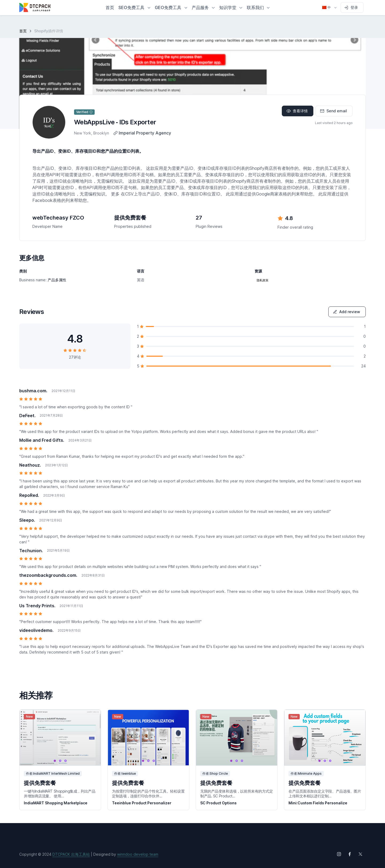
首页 (23, 31)
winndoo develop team (138, 854)
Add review (346, 312)
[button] (134, 7)
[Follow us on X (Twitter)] (360, 854)
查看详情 (297, 111)
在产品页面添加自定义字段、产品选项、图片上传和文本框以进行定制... (325, 794)
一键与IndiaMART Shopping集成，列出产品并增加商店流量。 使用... (59, 794)
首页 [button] (110, 7)
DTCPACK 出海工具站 (71, 854)
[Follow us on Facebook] (350, 854)
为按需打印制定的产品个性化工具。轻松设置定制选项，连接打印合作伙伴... (148, 794)
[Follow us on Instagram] (339, 854)
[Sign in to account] (352, 7)
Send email (334, 111)
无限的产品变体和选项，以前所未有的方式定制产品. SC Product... (237, 794)
